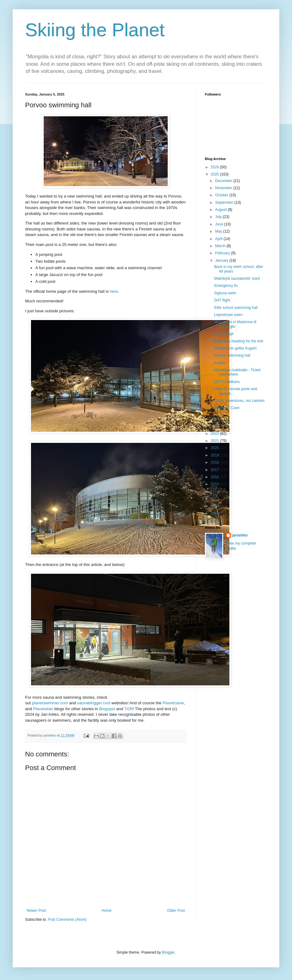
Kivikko (220, 363)
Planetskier (43, 709)
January (222, 261)
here (114, 291)
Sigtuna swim (225, 293)
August (221, 210)
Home (107, 911)
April (219, 239)
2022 (215, 434)
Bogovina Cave (227, 408)
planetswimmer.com (50, 703)
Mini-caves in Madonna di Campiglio (235, 324)
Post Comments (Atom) (67, 920)
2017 (215, 470)
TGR (128, 709)
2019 (215, 455)
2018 (215, 462)
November (224, 188)
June (220, 224)
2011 (215, 513)
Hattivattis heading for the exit (239, 341)
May (219, 231)
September (225, 203)
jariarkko (240, 535)
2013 (215, 499)
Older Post (176, 911)
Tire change (224, 334)
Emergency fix (226, 286)
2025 (215, 174)
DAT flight (222, 300)
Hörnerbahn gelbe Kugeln (235, 348)
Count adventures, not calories (239, 401)
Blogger (168, 952)
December (224, 181)
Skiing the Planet (95, 30)
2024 (215, 419)
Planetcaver (173, 703)
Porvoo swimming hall (232, 355)
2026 (215, 167)
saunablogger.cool (94, 703)
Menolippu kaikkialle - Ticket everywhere (237, 372)
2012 (215, 506)
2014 (215, 492)
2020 (215, 448)
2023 (215, 426)
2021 (215, 441)
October (222, 195)
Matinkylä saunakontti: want (237, 278)
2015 (215, 484)
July (219, 217)
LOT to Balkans (227, 382)
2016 (215, 477)
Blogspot (107, 709)
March (221, 246)
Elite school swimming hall (236, 308)
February (223, 253)
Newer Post (36, 911)
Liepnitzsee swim (228, 315)
